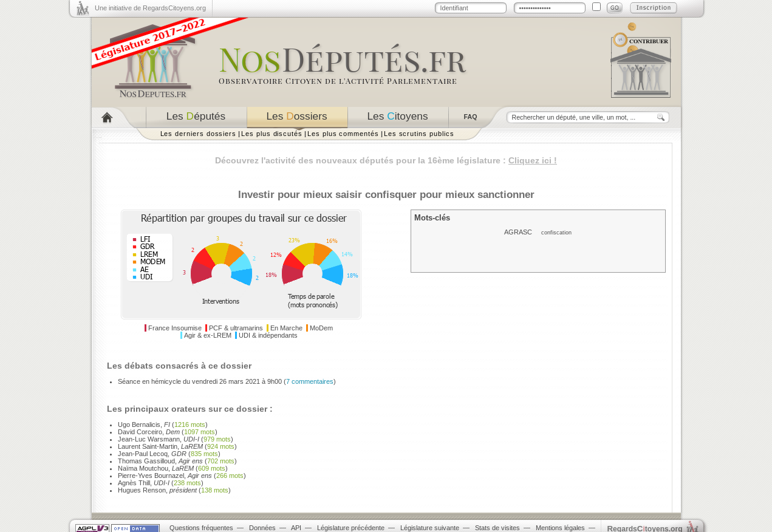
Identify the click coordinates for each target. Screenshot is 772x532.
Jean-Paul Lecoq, (152, 454)
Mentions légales (560, 528)
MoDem (321, 328)
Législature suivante (430, 528)
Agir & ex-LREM (208, 335)
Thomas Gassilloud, (160, 461)
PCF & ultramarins (236, 328)
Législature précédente (351, 528)
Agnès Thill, (144, 483)
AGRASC (518, 232)
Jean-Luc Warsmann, (159, 439)
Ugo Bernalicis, (144, 425)
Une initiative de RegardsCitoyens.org (150, 8)
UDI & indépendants (268, 335)
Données (262, 528)
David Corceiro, (149, 432)
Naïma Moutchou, (156, 468)
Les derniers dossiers (199, 134)
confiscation (556, 233)
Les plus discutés (272, 134)
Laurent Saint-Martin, (160, 446)
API (296, 528)
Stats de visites (497, 528)
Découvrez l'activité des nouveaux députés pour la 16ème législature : (386, 160)
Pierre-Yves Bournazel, (165, 476)
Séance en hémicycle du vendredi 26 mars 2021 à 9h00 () (227, 381)
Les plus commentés (343, 134)
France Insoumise (175, 328)
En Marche (286, 328)
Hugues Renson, (157, 490)
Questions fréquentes (201, 528)
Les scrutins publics (419, 134)
